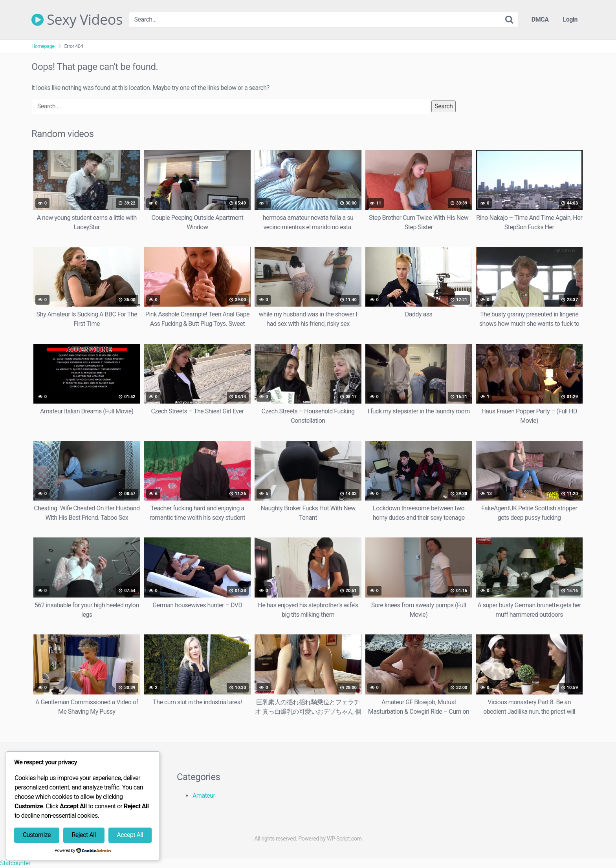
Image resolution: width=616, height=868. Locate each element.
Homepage (43, 46)
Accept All (130, 835)
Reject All (83, 835)
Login (570, 19)
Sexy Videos (77, 20)
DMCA (540, 19)
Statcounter (15, 863)
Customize (37, 835)
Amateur (204, 796)
